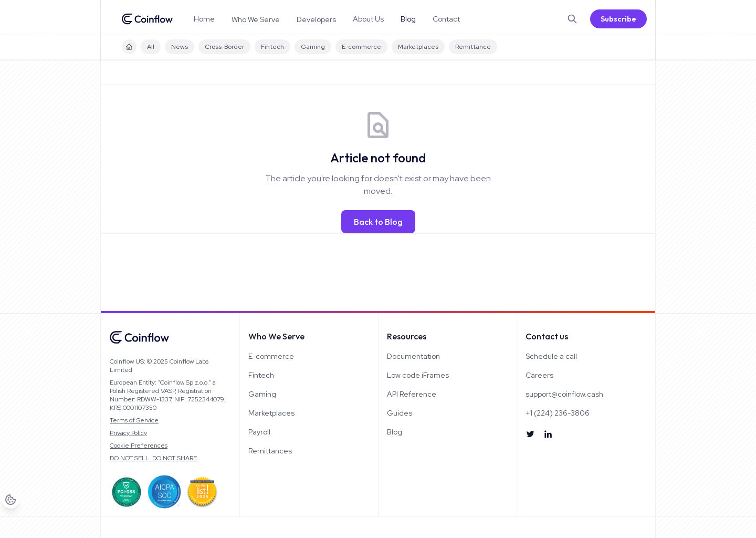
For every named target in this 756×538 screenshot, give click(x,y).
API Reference (412, 394)
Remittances (270, 451)
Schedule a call (551, 356)
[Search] (572, 19)
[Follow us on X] (530, 434)
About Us (368, 19)
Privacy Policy (128, 433)
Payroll (259, 432)
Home (204, 19)
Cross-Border (224, 47)
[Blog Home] (129, 47)
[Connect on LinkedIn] (548, 434)
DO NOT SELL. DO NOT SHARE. (154, 458)
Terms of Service (134, 420)
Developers (316, 19)
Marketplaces (418, 47)
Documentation (413, 356)
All (151, 47)
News (180, 47)
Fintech (272, 47)
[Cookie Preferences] (18, 520)
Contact (446, 19)
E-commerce (361, 47)
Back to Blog (378, 222)
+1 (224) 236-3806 (558, 413)
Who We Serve (256, 19)
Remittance (473, 47)
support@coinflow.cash (564, 394)
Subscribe (618, 19)
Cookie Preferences (139, 446)
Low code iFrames (418, 375)
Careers (539, 375)
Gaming (313, 47)
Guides (400, 413)
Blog (408, 19)
